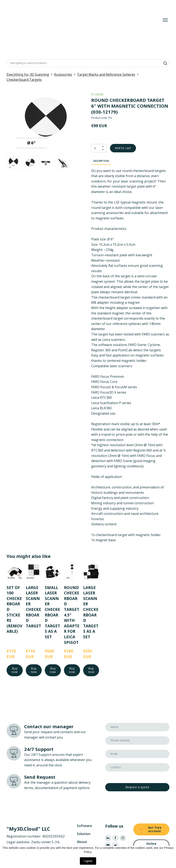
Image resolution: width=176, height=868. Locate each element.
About (82, 842)
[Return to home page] (67, 20)
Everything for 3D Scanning (28, 74)
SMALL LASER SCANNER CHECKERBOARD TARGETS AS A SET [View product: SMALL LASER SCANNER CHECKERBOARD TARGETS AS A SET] (52, 612)
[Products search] (88, 63)
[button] (165, 63)
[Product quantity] (98, 148)
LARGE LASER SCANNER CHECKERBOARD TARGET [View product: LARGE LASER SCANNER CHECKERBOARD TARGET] (33, 607)
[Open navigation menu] (165, 20)
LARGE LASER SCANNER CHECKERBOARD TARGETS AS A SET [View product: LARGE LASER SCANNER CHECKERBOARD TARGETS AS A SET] (91, 612)
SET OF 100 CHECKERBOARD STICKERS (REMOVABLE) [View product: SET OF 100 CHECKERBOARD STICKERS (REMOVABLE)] (14, 610)
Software (84, 826)
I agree (88, 861)
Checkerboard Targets (24, 80)
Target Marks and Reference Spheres (106, 74)
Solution (84, 834)
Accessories (63, 74)
